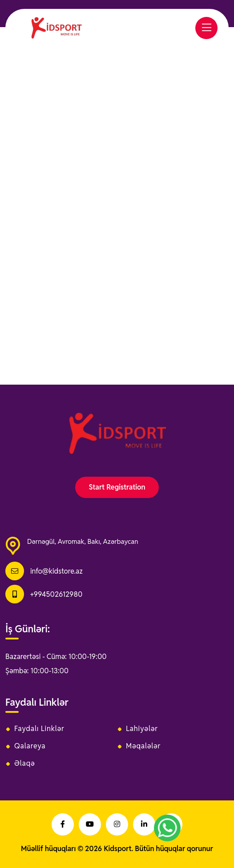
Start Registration (117, 487)
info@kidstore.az (56, 571)
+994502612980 (56, 594)
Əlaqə (25, 764)
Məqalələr (143, 746)
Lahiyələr (142, 729)
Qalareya (30, 746)
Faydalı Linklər (39, 729)
